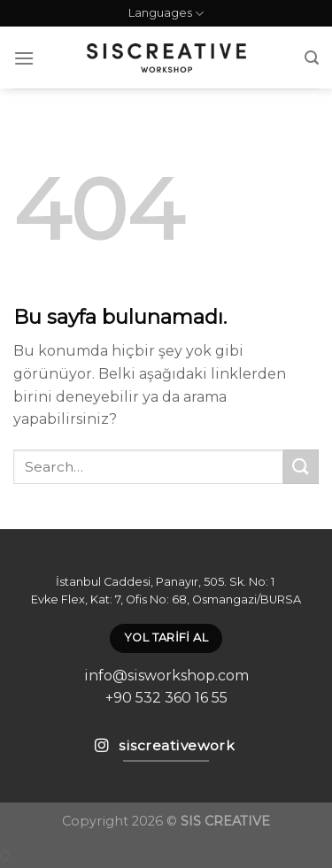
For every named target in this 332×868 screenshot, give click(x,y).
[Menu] (24, 58)
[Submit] (301, 467)
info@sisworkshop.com (166, 676)
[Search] (312, 58)
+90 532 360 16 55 (166, 698)
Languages (166, 14)
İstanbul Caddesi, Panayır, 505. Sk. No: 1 (166, 582)
